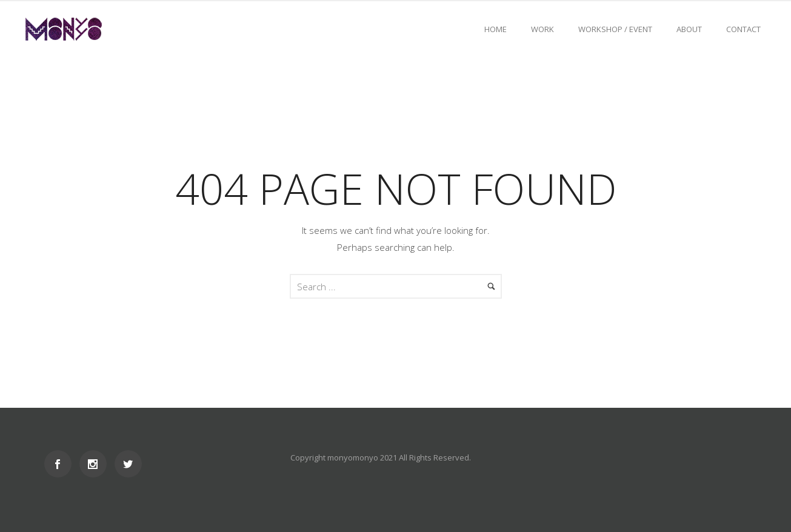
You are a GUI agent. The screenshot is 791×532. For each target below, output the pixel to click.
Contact (743, 29)
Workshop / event (615, 29)
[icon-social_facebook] (61, 464)
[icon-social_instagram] (96, 464)
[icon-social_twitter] (128, 464)
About (689, 29)
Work (542, 29)
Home (496, 29)
